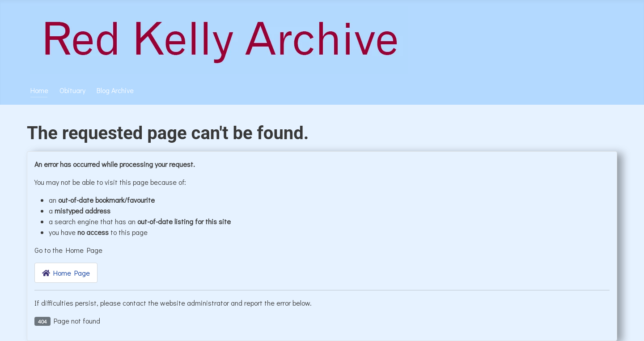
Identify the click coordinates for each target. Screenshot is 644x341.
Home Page (66, 273)
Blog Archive (115, 90)
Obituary (72, 90)
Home (39, 90)
